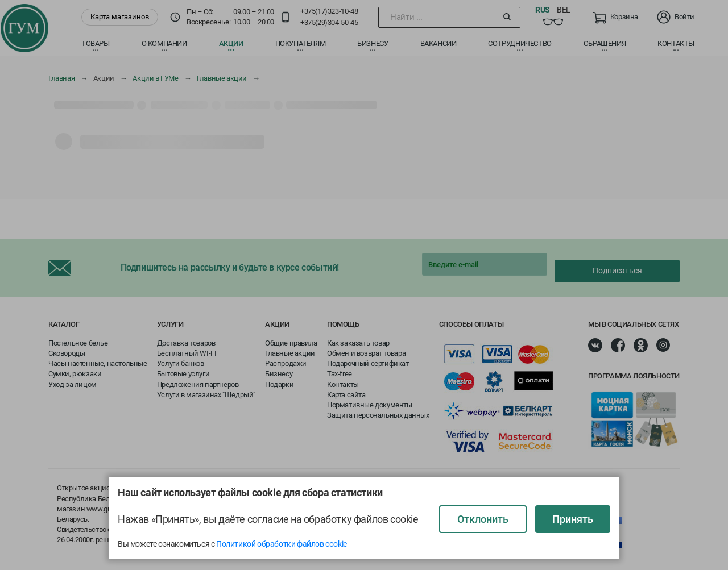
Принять (573, 519)
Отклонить (483, 519)
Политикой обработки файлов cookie (282, 544)
